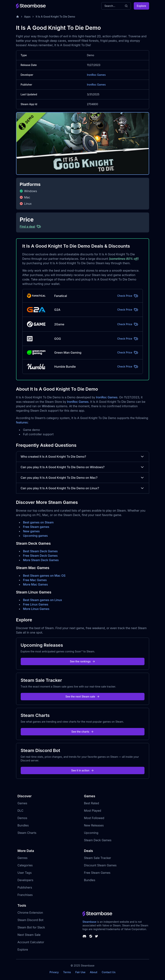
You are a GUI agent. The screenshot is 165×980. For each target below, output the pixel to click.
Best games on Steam (38, 522)
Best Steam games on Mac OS (44, 576)
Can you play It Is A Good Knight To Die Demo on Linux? (83, 488)
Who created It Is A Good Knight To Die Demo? (83, 457)
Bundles (23, 825)
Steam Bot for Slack (31, 927)
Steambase (90, 922)
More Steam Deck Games (41, 560)
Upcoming (91, 833)
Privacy (54, 972)
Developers (25, 880)
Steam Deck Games (98, 840)
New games (31, 531)
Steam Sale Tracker (98, 858)
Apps (27, 17)
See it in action (82, 770)
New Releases (94, 825)
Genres (23, 858)
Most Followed (94, 818)
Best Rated (92, 803)
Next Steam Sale (29, 935)
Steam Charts (27, 833)
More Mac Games (35, 584)
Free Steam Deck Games (40, 556)
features (22, 422)
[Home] (18, 17)
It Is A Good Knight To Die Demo (55, 17)
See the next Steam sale (82, 696)
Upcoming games (35, 536)
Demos (22, 818)
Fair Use (80, 972)
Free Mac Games (35, 580)
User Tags (25, 873)
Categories (25, 865)
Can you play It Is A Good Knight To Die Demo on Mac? (83, 478)
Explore (141, 6)
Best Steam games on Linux (43, 600)
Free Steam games (36, 527)
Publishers (25, 887)
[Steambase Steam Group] (91, 936)
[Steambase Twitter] (96, 936)
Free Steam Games (97, 873)
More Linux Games (36, 609)
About (93, 972)
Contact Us (109, 972)
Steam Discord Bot (30, 920)
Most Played (93, 811)
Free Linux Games (36, 604)
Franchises (25, 895)
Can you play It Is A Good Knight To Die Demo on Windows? (83, 467)
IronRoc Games (96, 75)
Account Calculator (31, 942)
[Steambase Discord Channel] (84, 936)
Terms (67, 972)
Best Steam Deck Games (40, 551)
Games (22, 803)
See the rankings (82, 661)
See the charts (82, 732)
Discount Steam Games (100, 865)
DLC (21, 811)
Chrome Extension (30, 913)
